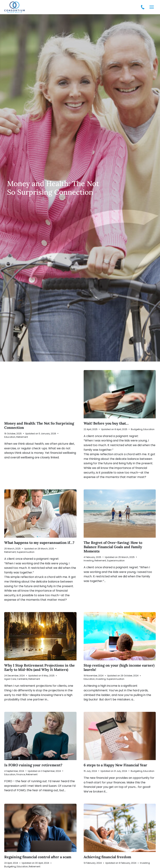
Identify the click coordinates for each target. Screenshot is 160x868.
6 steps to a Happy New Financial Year (115, 765)
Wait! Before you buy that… (106, 423)
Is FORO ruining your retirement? (33, 765)
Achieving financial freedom (108, 857)
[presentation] (40, 394)
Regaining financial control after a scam (38, 857)
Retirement (22, 437)
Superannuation (26, 552)
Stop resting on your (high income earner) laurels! (119, 667)
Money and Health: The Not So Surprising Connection (39, 425)
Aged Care (10, 679)
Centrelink (22, 679)
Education (10, 437)
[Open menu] (152, 7)
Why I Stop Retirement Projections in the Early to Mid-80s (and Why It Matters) (40, 667)
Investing (89, 561)
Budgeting (137, 429)
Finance (21, 774)
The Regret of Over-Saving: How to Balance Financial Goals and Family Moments (113, 547)
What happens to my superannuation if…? (40, 543)
